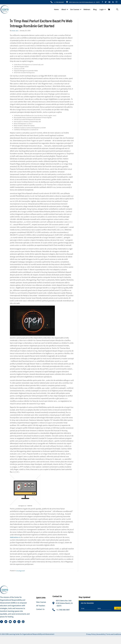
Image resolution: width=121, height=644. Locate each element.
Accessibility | (101, 634)
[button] (67, 9)
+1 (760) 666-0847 (58, 2)
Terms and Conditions (114, 634)
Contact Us (40, 609)
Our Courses (74, 9)
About (63, 9)
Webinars (86, 9)
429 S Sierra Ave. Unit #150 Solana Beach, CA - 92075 (83, 2)
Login (101, 9)
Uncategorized (20, 571)
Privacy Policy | (91, 634)
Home (56, 9)
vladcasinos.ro (15, 537)
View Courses (41, 602)
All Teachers (41, 606)
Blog (94, 9)
